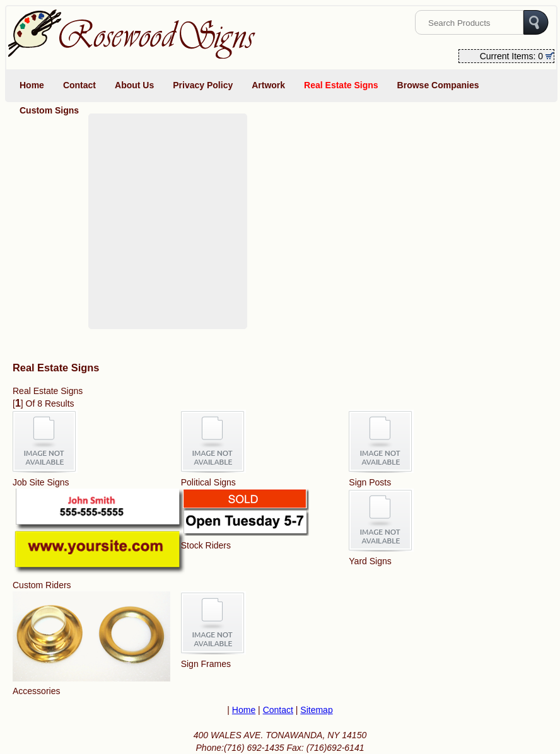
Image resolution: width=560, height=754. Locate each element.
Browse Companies (438, 85)
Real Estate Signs (341, 85)
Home (32, 85)
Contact (79, 85)
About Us (134, 85)
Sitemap (316, 710)
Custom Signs (49, 110)
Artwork (268, 85)
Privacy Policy (203, 85)
